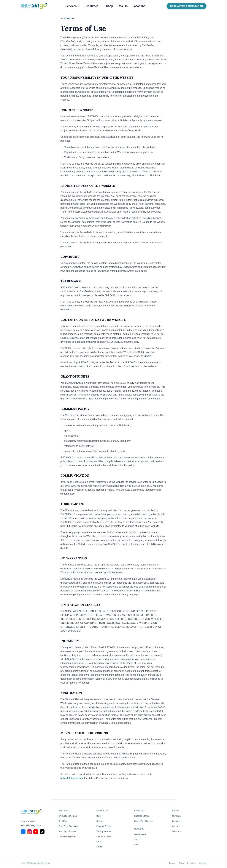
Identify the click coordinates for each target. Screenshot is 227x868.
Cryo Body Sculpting (68, 826)
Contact (176, 826)
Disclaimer (192, 863)
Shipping (203, 863)
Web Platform (141, 834)
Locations (140, 6)
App (136, 839)
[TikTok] (42, 832)
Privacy (172, 863)
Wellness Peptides (67, 836)
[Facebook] (23, 832)
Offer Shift (177, 831)
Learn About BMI (104, 836)
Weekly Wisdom (104, 831)
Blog (98, 816)
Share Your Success (144, 821)
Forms (99, 847)
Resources (93, 6)
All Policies (67, 18)
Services (73, 6)
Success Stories (142, 816)
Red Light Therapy (67, 831)
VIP (136, 845)
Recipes (100, 821)
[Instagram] (29, 832)
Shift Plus (63, 821)
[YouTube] (36, 832)
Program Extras (104, 826)
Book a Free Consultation (187, 6)
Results (123, 6)
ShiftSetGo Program (68, 816)
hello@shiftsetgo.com (72, 778)
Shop (110, 6)
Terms (181, 863)
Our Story (177, 816)
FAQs (99, 842)
